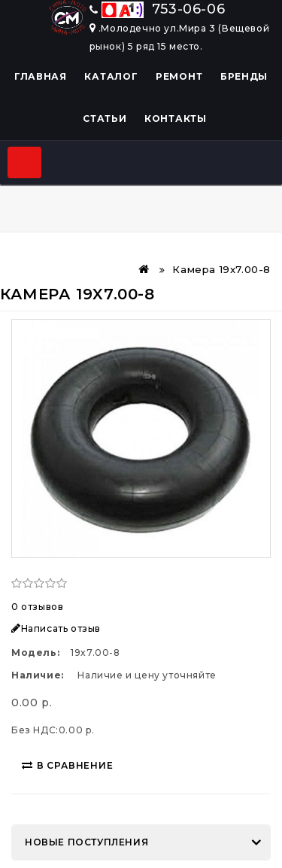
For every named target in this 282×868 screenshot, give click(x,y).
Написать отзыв (56, 628)
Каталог (111, 76)
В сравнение (68, 765)
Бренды (244, 76)
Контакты (176, 118)
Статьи (105, 118)
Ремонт (179, 76)
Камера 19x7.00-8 (221, 269)
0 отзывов (37, 607)
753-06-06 (158, 9)
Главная (41, 76)
